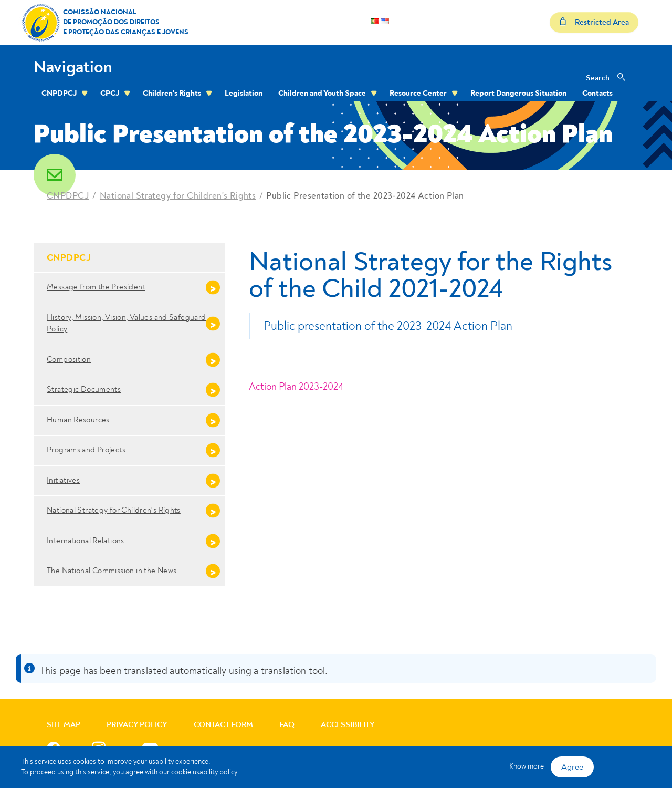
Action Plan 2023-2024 (296, 387)
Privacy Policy (137, 725)
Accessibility (348, 725)
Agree (572, 767)
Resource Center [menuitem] (418, 93)
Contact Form (223, 725)
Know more (527, 766)
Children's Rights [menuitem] (172, 93)
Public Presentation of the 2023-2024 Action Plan (365, 196)
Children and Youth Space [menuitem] (322, 93)
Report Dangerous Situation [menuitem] (518, 93)
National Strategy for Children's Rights (178, 196)
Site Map (64, 725)
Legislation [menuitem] (244, 93)
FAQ (287, 725)
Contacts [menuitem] (597, 93)
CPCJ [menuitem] (110, 93)
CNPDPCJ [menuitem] (59, 93)
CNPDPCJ (68, 196)
